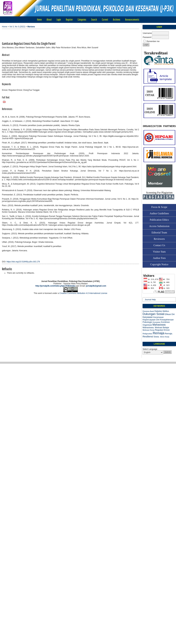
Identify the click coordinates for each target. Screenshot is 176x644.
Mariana (31, 27)
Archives (117, 20)
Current (105, 20)
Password (147, 37)
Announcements (132, 20)
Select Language (150, 349)
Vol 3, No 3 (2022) (17, 27)
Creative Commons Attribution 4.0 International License (83, 293)
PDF (4, 101)
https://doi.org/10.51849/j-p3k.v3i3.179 (23, 262)
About (49, 20)
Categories (82, 20)
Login (59, 20)
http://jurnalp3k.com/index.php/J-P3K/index (55, 286)
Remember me (153, 41)
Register (69, 20)
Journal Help (150, 300)
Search (94, 20)
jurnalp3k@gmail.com (96, 286)
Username (147, 33)
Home (39, 20)
